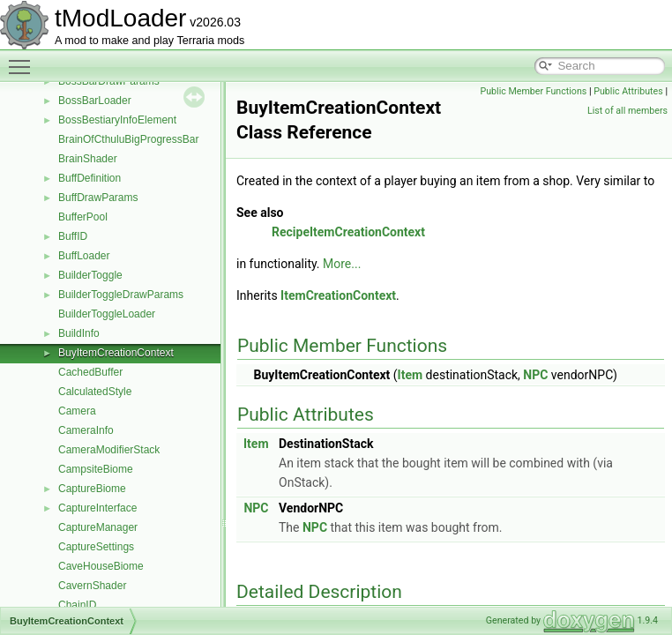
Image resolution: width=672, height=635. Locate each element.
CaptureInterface (97, 508)
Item (411, 375)
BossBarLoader (95, 101)
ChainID (77, 605)
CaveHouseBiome (101, 566)
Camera (77, 411)
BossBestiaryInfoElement (117, 120)
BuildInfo (79, 333)
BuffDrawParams (98, 198)
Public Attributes (628, 91)
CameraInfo (86, 430)
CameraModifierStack (109, 450)
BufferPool (83, 217)
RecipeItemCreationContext (348, 232)
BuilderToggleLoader (107, 314)
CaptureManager (98, 527)
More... (342, 264)
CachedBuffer (90, 372)
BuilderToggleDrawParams (121, 295)
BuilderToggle (90, 275)
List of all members (627, 111)
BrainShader (88, 159)
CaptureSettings (96, 547)
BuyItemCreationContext (116, 353)
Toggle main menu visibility (24, 59)
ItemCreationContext (338, 295)
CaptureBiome (92, 489)
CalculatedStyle (95, 392)
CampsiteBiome (96, 469)
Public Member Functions (534, 91)
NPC (535, 375)
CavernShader (92, 586)
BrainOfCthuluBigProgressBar (128, 139)
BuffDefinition (90, 178)
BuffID (73, 236)
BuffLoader (84, 256)
